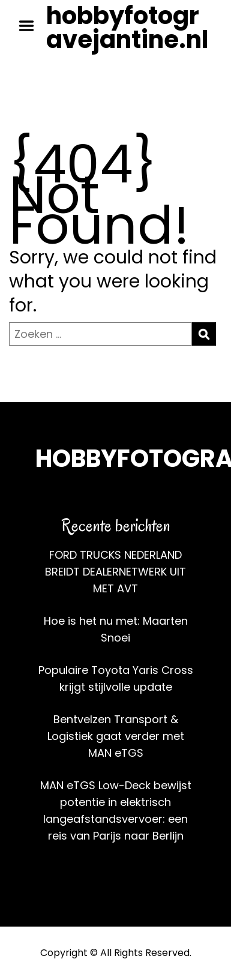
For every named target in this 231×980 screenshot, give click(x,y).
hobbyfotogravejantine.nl (127, 28)
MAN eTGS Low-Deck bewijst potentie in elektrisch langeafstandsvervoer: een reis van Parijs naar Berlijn (116, 810)
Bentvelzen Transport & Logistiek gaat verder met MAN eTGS (116, 736)
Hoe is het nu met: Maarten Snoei (116, 629)
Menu (31, 26)
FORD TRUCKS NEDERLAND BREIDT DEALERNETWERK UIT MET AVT (115, 572)
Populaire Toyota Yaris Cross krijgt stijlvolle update (116, 678)
